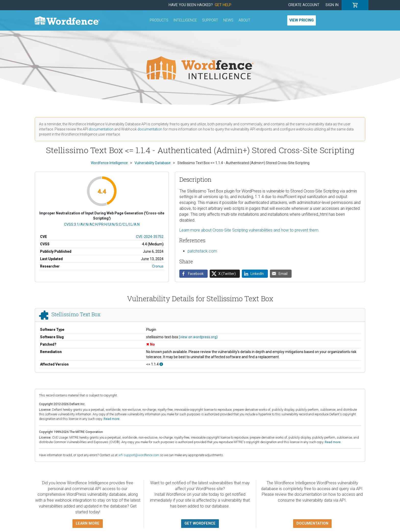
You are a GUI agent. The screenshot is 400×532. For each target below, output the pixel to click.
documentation (101, 129)
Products (159, 20)
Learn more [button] (88, 523)
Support (210, 20)
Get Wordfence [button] (200, 523)
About (244, 20)
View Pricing (302, 20)
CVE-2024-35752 (150, 237)
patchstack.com (202, 251)
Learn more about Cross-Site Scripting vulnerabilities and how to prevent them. (249, 230)
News (228, 20)
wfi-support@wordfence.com (139, 455)
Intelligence (185, 20)
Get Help (223, 5)
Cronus (158, 266)
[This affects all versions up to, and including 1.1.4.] (161, 364)
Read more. (112, 419)
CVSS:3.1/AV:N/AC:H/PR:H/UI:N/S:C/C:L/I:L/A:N (102, 224)
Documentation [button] (312, 523)
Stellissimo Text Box (76, 314)
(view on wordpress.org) (198, 337)
